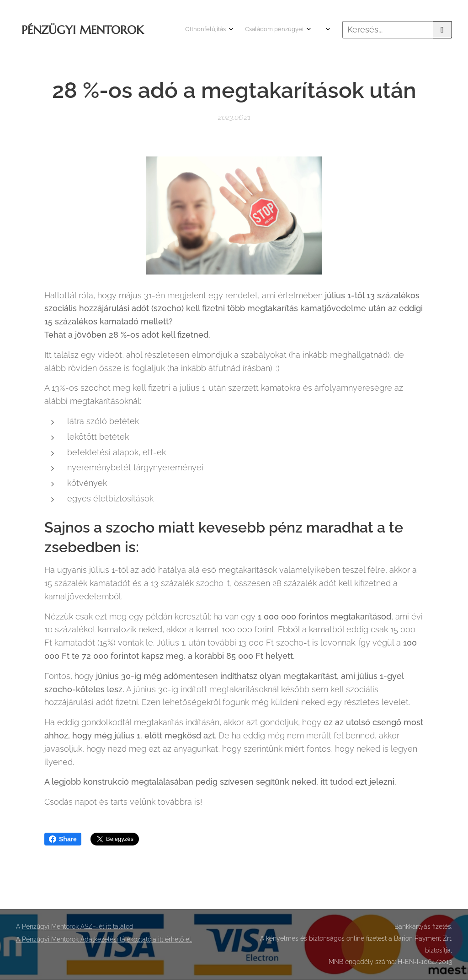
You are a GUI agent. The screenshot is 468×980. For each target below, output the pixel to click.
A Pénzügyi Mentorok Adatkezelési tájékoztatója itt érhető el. (104, 939)
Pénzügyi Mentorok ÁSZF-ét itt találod (78, 926)
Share (63, 839)
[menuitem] (270, 30)
